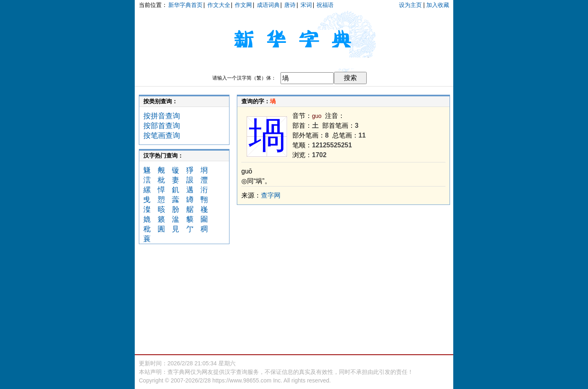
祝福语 (325, 5)
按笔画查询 (162, 136)
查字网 (271, 195)
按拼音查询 (162, 116)
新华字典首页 (185, 5)
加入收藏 (438, 5)
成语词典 (268, 5)
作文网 (243, 5)
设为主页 (410, 5)
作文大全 (219, 5)
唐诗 (290, 5)
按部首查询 (162, 126)
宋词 (306, 5)
